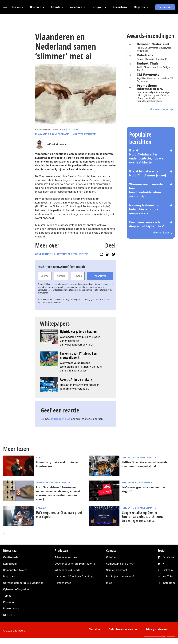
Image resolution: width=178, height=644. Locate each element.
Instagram (169, 583)
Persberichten (63, 583)
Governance (43, 254)
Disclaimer (95, 629)
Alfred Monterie (57, 145)
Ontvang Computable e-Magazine (23, 583)
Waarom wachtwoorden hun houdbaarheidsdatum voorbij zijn (147, 190)
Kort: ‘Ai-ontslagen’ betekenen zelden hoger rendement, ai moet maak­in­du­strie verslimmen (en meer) (58, 493)
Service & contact (117, 570)
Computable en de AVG (120, 564)
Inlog (109, 583)
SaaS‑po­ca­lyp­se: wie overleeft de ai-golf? (143, 489)
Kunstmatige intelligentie (71, 254)
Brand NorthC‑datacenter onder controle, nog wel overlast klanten (147, 156)
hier (108, 300)
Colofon (111, 557)
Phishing (8, 602)
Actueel (73, 130)
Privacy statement (157, 629)
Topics (7, 596)
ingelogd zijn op (61, 419)
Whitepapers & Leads (67, 570)
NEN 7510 (9, 615)
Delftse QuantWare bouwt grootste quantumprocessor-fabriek (145, 464)
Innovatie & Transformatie (52, 134)
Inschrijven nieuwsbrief (120, 577)
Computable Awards (15, 570)
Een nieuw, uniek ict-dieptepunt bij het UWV (146, 224)
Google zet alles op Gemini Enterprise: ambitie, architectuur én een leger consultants (143, 517)
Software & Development (138, 482)
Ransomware (11, 609)
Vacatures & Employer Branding (74, 577)
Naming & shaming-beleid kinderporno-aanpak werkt (144, 209)
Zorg (39, 457)
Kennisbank (10, 564)
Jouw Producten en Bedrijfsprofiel (75, 564)
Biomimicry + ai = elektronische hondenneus (57, 464)
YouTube (168, 577)
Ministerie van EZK (84, 134)
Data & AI (41, 508)
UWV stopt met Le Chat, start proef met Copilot (59, 515)
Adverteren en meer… (67, 557)
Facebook (168, 557)
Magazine (9, 577)
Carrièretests (11, 557)
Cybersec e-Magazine (16, 589)
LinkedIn (168, 570)
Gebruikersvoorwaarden (124, 629)
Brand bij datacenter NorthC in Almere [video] (148, 173)
